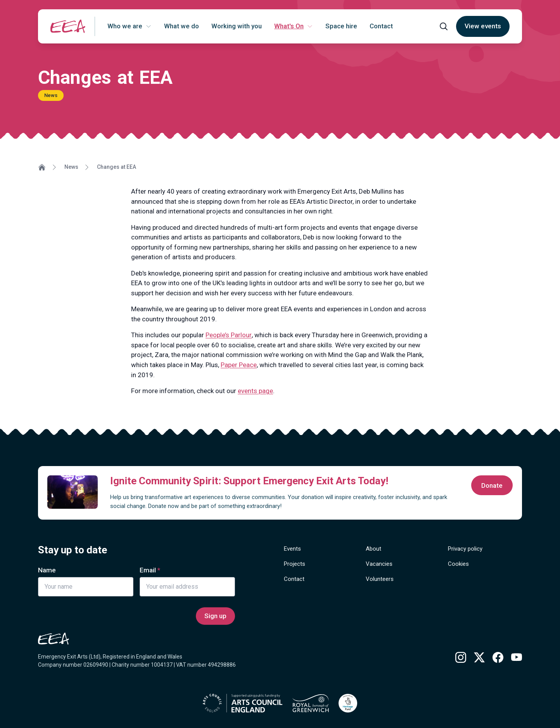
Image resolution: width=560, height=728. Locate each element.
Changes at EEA (117, 167)
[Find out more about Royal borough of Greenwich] (311, 703)
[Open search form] (444, 26)
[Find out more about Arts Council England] (243, 703)
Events (292, 549)
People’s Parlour (229, 335)
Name (47, 570)
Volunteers (380, 579)
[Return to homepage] (68, 26)
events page (255, 391)
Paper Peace (239, 365)
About (373, 549)
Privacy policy (465, 549)
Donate (492, 485)
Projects (295, 564)
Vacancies (379, 564)
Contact (294, 579)
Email (148, 570)
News (71, 167)
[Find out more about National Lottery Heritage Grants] (348, 703)
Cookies (458, 564)
